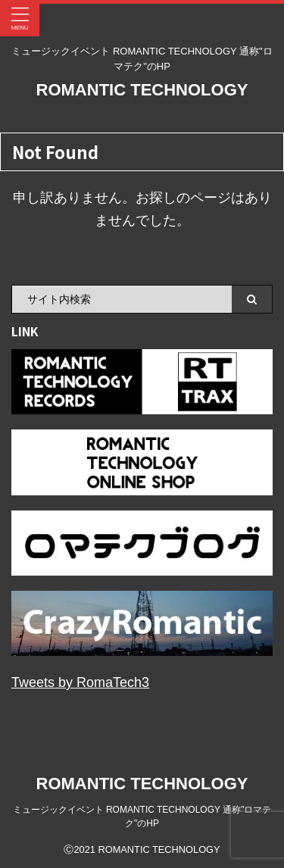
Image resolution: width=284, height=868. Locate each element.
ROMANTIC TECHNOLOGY (142, 90)
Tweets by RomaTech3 (80, 682)
